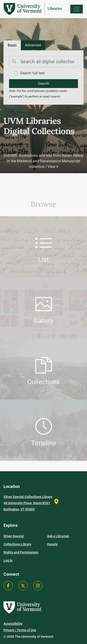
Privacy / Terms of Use (20, 630)
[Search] (43, 62)
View (53, 167)
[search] (43, 84)
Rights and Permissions (21, 552)
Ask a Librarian (58, 536)
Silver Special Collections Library (17, 540)
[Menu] (77, 9)
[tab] (33, 45)
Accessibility (13, 624)
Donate (52, 544)
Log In (8, 560)
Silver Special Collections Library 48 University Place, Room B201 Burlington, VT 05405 (28, 503)
